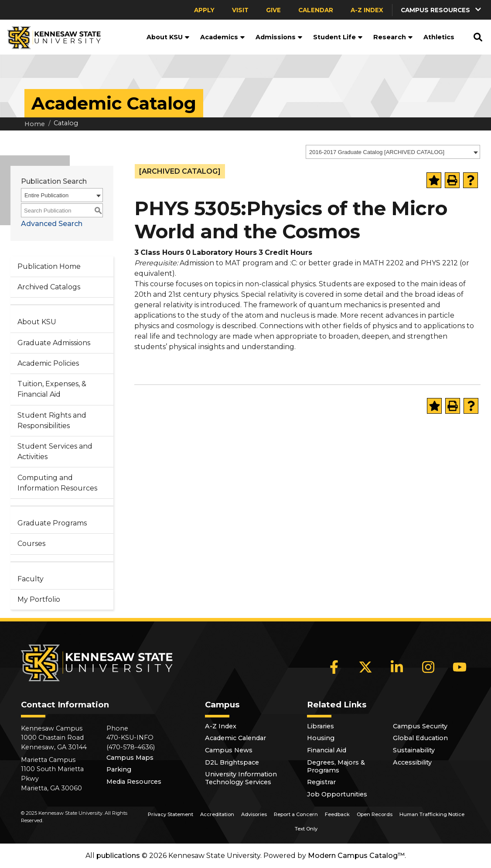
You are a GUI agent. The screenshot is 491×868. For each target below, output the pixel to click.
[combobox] (393, 152)
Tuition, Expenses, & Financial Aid (52, 389)
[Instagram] (428, 667)
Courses (31, 544)
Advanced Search (52, 224)
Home (35, 124)
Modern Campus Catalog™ (356, 856)
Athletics (439, 37)
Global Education (420, 738)
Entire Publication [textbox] (46, 195)
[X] (365, 667)
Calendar (316, 10)
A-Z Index (367, 10)
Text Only (306, 829)
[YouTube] (460, 667)
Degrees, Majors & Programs (336, 766)
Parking (119, 769)
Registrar (321, 782)
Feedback (337, 814)
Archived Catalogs (49, 287)
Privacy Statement (170, 814)
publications (118, 856)
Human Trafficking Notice (432, 814)
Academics (223, 37)
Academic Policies (48, 363)
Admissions (279, 37)
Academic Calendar (235, 738)
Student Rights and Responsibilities (52, 420)
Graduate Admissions (54, 343)
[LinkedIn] (397, 667)
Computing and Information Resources (57, 483)
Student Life (338, 37)
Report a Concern (296, 814)
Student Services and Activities (55, 451)
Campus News (229, 750)
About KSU (168, 37)
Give (273, 10)
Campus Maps (130, 758)
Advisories (254, 814)
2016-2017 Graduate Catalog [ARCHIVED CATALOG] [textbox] (377, 152)
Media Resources (134, 782)
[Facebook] (334, 667)
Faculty (31, 579)
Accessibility (412, 762)
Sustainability (414, 750)
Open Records (375, 814)
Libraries (321, 726)
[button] (442, 10)
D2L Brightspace (232, 762)
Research (393, 37)
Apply (204, 10)
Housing (321, 738)
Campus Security (420, 726)
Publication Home (49, 266)
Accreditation (217, 814)
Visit (240, 10)
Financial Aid (327, 750)
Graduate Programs (52, 523)
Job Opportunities (337, 794)
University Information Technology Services (241, 778)
